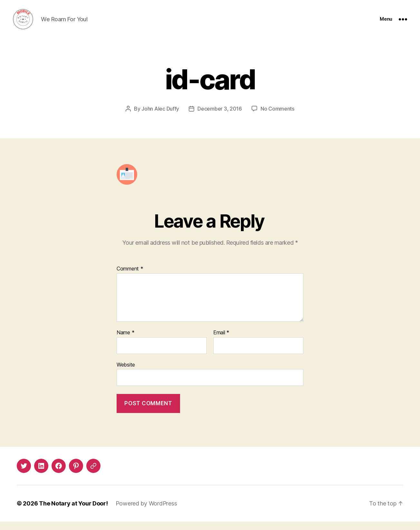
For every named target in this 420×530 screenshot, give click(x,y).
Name (125, 341)
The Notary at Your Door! (73, 512)
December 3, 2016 (220, 117)
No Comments (277, 117)
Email (221, 341)
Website (126, 373)
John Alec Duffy (160, 117)
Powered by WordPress (146, 512)
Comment (130, 278)
